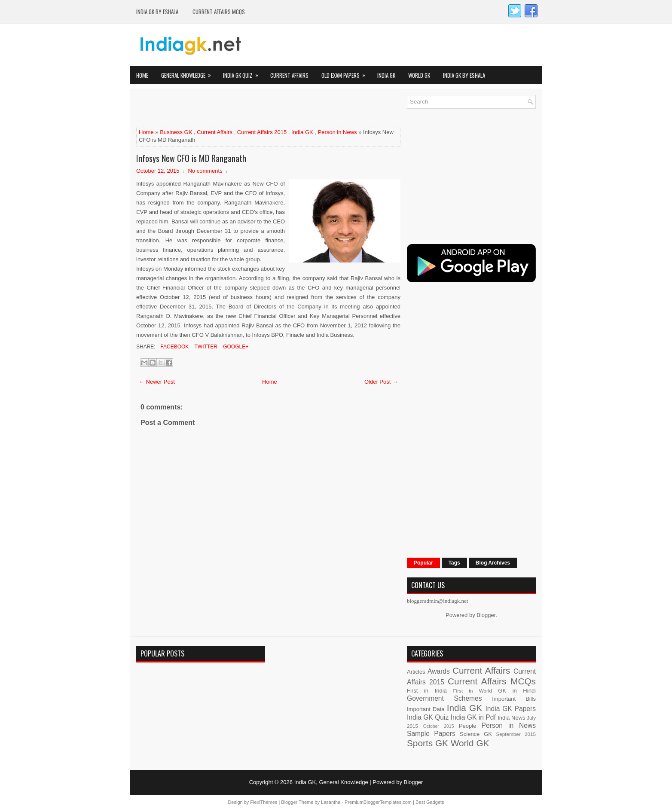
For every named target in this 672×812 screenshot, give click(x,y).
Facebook (174, 347)
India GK (386, 75)
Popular (423, 563)
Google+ (235, 347)
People (467, 726)
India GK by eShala (157, 12)
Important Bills (514, 699)
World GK (419, 75)
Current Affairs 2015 (262, 132)
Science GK (476, 734)
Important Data (426, 709)
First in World (472, 691)
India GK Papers (510, 709)
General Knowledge (189, 73)
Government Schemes (444, 698)
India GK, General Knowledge (331, 782)
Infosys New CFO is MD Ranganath (191, 158)
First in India (427, 691)
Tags (454, 563)
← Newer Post (157, 382)
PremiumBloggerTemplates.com (378, 802)
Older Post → (381, 382)
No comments (205, 171)
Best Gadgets (430, 802)
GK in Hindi (517, 691)
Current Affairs (289, 75)
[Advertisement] (237, 108)
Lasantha (331, 802)
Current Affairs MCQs (219, 12)
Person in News (338, 132)
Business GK (176, 132)
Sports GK (428, 743)
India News (511, 718)
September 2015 (516, 734)
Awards (439, 671)
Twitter (205, 347)
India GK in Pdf (473, 717)
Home (142, 75)
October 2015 (439, 726)
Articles (416, 672)
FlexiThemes (264, 802)
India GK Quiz (243, 73)
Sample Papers (431, 734)
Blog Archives (493, 563)
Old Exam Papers (346, 73)
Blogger (486, 615)
